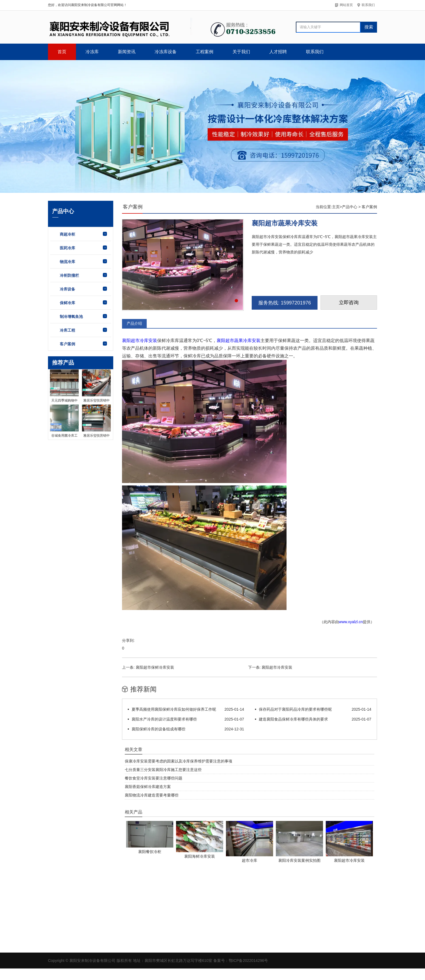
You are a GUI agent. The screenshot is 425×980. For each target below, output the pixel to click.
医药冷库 (67, 248)
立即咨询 (349, 303)
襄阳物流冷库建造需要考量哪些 (152, 795)
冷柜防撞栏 (69, 275)
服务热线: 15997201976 (285, 303)
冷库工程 (67, 330)
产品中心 (350, 207)
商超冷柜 (67, 234)
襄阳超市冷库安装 (140, 341)
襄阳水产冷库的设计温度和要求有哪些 (164, 719)
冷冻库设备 (166, 52)
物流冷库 (67, 262)
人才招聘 (278, 52)
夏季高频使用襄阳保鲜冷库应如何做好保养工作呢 (174, 709)
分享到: (128, 640)
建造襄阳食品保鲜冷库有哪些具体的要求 (293, 719)
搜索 (369, 27)
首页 (62, 52)
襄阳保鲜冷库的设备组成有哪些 (158, 729)
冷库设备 (67, 289)
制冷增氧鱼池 (71, 317)
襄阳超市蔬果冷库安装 (239, 341)
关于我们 (241, 52)
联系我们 (315, 52)
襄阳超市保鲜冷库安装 (155, 667)
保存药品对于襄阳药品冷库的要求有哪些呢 (295, 709)
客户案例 (67, 344)
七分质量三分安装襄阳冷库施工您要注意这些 (163, 770)
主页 (336, 207)
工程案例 (205, 52)
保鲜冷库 (67, 303)
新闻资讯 (127, 52)
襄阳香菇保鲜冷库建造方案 (148, 787)
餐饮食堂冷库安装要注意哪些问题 (154, 778)
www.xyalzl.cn (351, 622)
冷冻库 (92, 52)
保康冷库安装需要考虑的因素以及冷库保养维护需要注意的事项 (178, 761)
